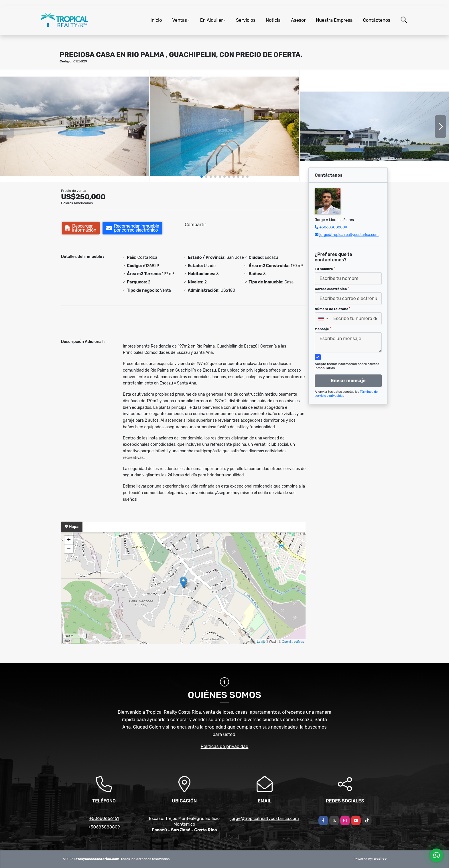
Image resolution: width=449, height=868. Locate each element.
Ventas (179, 20)
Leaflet (262, 642)
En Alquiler (211, 20)
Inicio (156, 20)
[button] (202, 177)
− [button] (69, 549)
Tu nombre (325, 269)
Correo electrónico (332, 289)
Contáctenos (377, 20)
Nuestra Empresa (334, 20)
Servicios (246, 20)
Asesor (298, 20)
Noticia (273, 20)
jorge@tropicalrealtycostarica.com (349, 235)
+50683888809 (333, 227)
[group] (75, 126)
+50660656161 (104, 818)
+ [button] (69, 540)
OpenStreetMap (293, 642)
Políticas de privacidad (225, 746)
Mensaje (323, 329)
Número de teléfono (332, 309)
